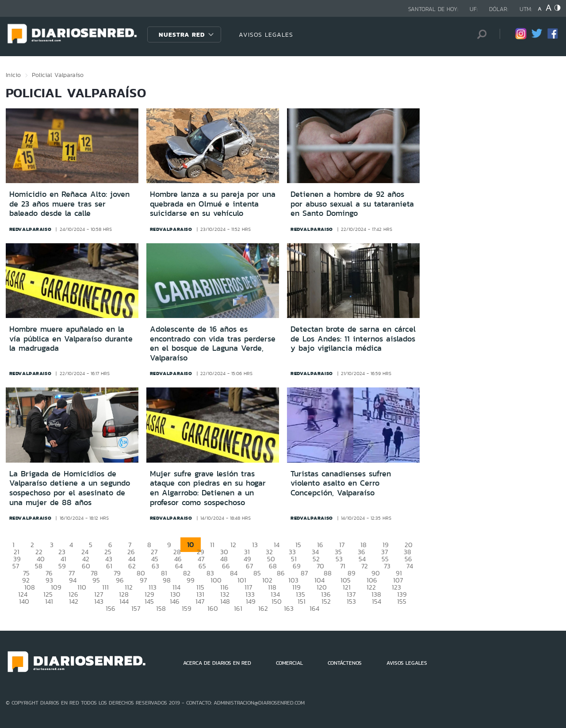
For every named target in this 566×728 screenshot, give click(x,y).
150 (277, 601)
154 (377, 601)
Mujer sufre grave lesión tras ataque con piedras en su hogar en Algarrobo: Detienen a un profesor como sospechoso (208, 488)
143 (99, 601)
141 (49, 601)
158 (161, 608)
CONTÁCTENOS (345, 663)
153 (351, 601)
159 (187, 608)
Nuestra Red (182, 34)
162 (263, 608)
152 (326, 601)
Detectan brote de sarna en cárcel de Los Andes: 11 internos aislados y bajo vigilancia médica (353, 339)
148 (225, 601)
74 (410, 566)
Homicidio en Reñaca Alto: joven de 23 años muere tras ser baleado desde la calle (69, 204)
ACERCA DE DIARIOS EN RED (217, 663)
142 (74, 601)
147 (200, 601)
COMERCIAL (289, 663)
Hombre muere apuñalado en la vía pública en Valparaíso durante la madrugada (71, 339)
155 (402, 601)
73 (387, 566)
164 (314, 608)
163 (289, 608)
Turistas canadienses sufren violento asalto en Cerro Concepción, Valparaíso (341, 483)
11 (212, 545)
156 (111, 608)
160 (213, 608)
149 (251, 601)
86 (281, 573)
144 (124, 601)
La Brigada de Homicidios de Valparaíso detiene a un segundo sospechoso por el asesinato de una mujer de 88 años (70, 488)
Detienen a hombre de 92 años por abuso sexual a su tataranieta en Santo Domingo (352, 204)
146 (175, 601)
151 (302, 601)
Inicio (13, 75)
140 (24, 601)
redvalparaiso (31, 229)
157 (136, 608)
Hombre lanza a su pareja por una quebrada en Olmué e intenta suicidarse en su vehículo (213, 204)
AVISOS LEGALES (266, 34)
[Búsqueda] (480, 34)
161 (238, 608)
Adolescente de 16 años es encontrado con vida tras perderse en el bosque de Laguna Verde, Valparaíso (213, 343)
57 (16, 566)
